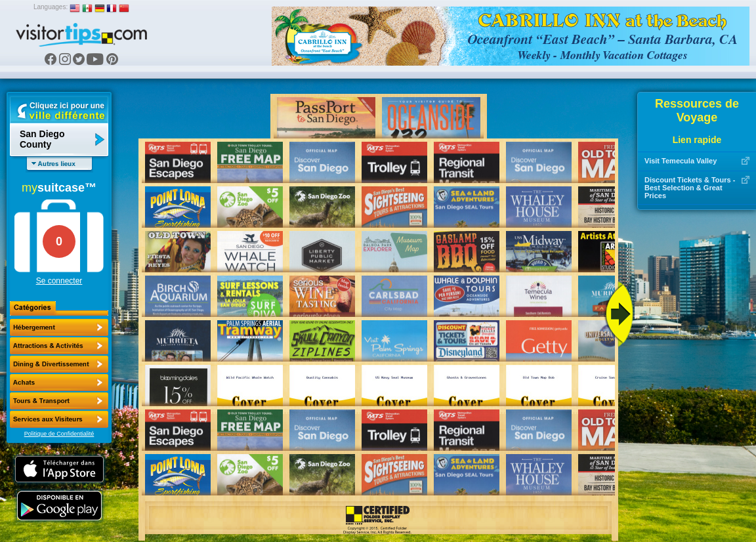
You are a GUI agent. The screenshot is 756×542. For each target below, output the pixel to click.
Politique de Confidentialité (59, 434)
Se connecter (59, 281)
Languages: (51, 7)
